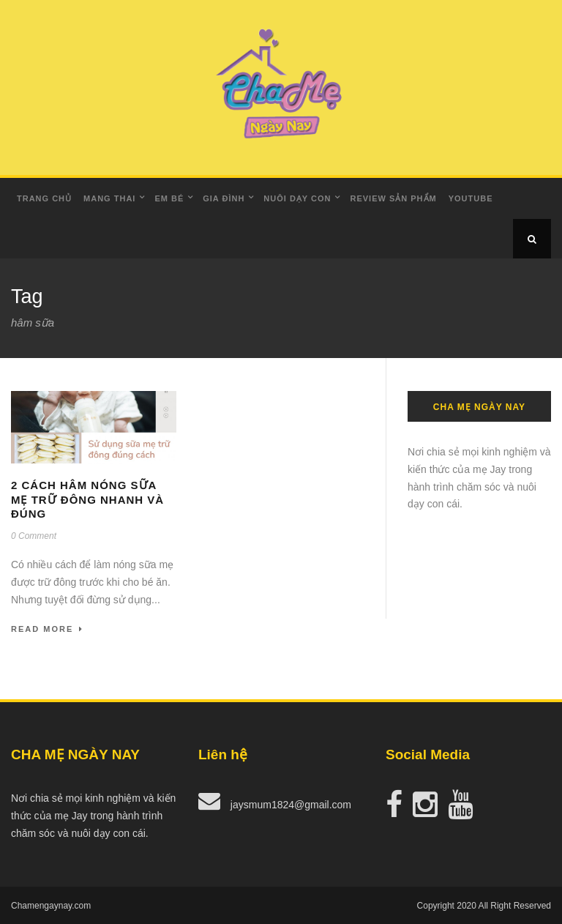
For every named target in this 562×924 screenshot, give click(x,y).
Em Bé (169, 198)
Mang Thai (109, 198)
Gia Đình (224, 198)
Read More (47, 629)
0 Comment (34, 536)
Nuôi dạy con (297, 198)
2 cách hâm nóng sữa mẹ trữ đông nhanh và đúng (87, 499)
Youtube (471, 198)
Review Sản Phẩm (393, 198)
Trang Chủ (44, 198)
